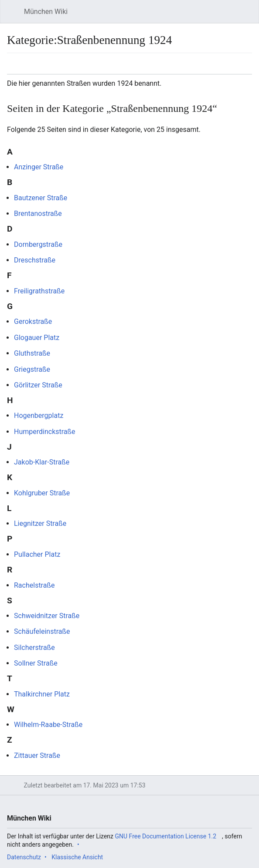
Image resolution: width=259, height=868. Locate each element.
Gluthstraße (32, 353)
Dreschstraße (35, 260)
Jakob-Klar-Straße (42, 462)
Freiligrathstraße (39, 291)
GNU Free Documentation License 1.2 (166, 836)
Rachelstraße (34, 585)
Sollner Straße (36, 663)
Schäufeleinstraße (42, 631)
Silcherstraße (34, 648)
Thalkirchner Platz (42, 694)
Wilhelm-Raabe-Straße (48, 725)
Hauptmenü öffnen (15, 16)
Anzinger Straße (39, 167)
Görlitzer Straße (38, 385)
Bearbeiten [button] (248, 68)
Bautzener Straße (41, 198)
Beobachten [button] (228, 68)
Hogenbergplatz (39, 415)
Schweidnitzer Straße (47, 616)
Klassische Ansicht (77, 857)
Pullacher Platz (37, 554)
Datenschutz (24, 857)
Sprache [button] (16, 68)
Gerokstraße (33, 321)
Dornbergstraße (38, 244)
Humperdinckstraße (45, 432)
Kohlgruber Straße (42, 493)
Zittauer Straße (37, 755)
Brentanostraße (38, 214)
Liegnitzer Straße (40, 523)
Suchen (245, 16)
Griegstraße (32, 369)
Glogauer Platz (37, 338)
